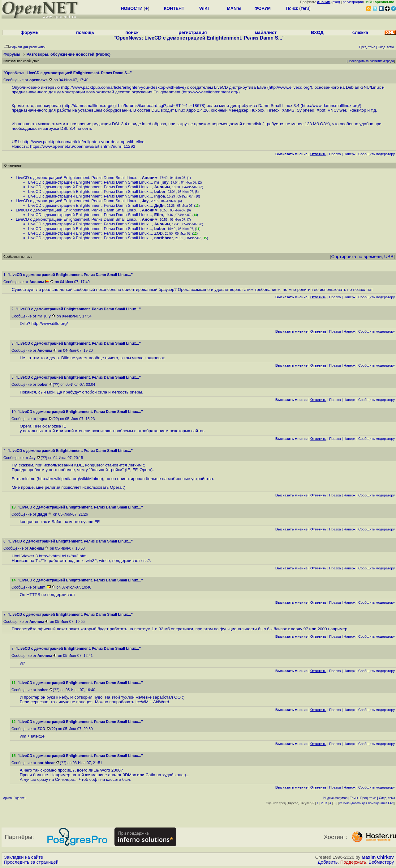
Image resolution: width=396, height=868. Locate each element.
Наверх (350, 154)
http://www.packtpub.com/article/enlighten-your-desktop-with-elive (123, 87)
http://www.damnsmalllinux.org (330, 106)
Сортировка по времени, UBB (362, 257)
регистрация (353, 2)
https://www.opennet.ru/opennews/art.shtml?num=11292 (83, 146)
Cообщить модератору (377, 154)
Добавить (328, 862)
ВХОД (317, 32)
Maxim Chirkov (378, 857)
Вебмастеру (381, 862)
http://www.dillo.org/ (49, 323)
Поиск (292, 8)
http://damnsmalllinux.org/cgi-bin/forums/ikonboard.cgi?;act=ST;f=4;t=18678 (134, 106)
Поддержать (353, 862)
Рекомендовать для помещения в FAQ (367, 803)
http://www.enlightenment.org (210, 92)
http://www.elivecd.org (289, 87)
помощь (85, 32)
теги (305, 8)
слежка (360, 32)
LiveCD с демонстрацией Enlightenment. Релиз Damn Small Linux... (78, 178)
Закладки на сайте (24, 857)
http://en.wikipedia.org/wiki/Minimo (70, 479)
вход (336, 2)
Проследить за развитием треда (371, 61)
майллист (266, 32)
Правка (335, 154)
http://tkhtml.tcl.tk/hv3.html (63, 556)
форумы (30, 32)
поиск (132, 32)
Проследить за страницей (31, 862)
